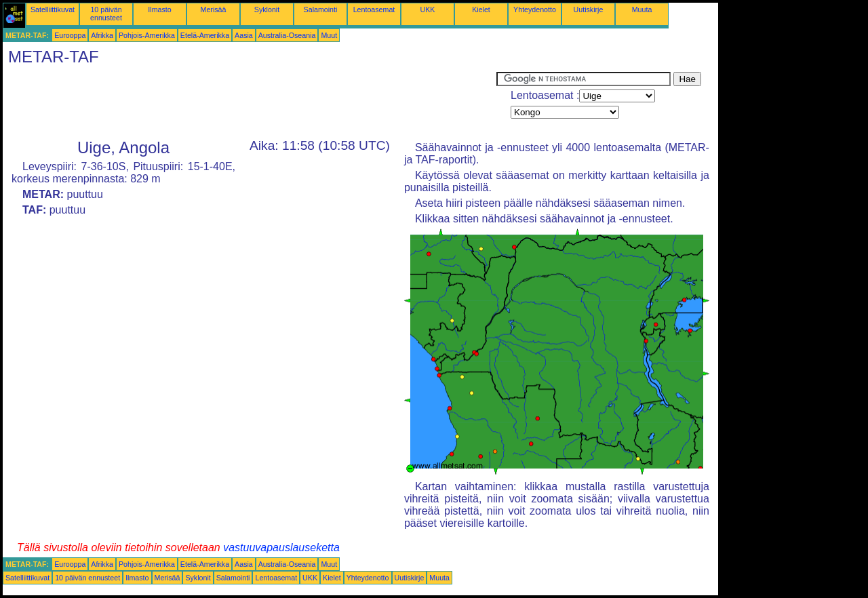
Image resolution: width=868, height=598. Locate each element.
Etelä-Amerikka (205, 35)
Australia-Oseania (287, 35)
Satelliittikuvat (53, 9)
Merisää (214, 9)
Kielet (481, 9)
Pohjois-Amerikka (147, 35)
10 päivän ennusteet (106, 14)
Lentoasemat (374, 9)
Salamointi (321, 9)
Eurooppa (70, 35)
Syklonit (267, 9)
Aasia (244, 35)
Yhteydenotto (535, 9)
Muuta (642, 9)
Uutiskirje (589, 9)
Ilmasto (159, 9)
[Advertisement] (250, 102)
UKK (428, 9)
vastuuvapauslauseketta (281, 547)
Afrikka (102, 35)
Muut (329, 35)
